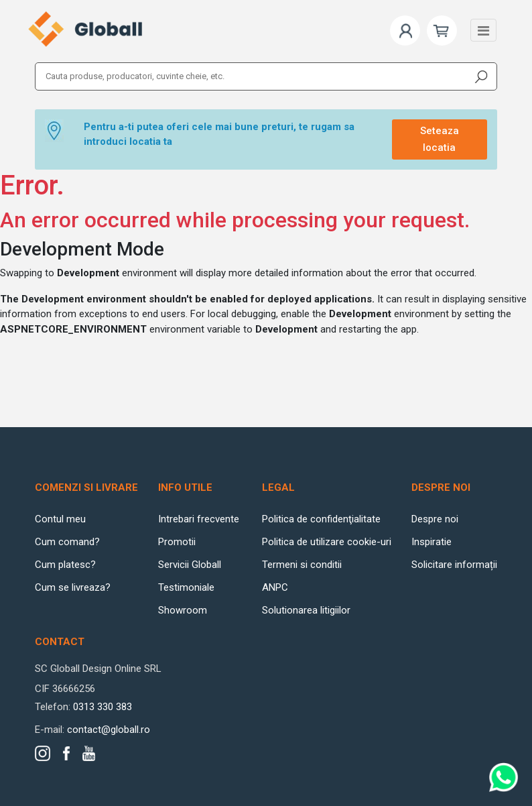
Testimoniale (186, 587)
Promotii (177, 542)
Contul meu (60, 519)
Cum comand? (67, 542)
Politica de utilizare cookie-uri (327, 542)
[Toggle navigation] (483, 30)
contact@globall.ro (109, 730)
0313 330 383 (103, 707)
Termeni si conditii (302, 565)
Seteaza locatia (440, 139)
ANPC (275, 587)
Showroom (183, 610)
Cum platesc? (65, 565)
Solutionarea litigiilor (306, 610)
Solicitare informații (454, 565)
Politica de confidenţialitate (321, 519)
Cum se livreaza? (73, 587)
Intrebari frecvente (199, 519)
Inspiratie (431, 542)
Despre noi (435, 519)
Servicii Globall (190, 565)
